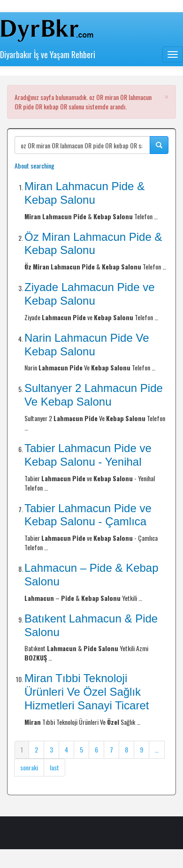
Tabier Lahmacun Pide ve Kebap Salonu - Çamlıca (88, 515)
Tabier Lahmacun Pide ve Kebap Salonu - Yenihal (88, 455)
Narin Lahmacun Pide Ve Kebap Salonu (87, 345)
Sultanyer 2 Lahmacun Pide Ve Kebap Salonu (94, 395)
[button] (167, 96)
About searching (34, 165)
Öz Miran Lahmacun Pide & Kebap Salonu (93, 244)
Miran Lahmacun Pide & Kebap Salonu (84, 193)
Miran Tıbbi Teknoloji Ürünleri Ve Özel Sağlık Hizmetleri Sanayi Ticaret (87, 692)
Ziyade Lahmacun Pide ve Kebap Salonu (90, 294)
